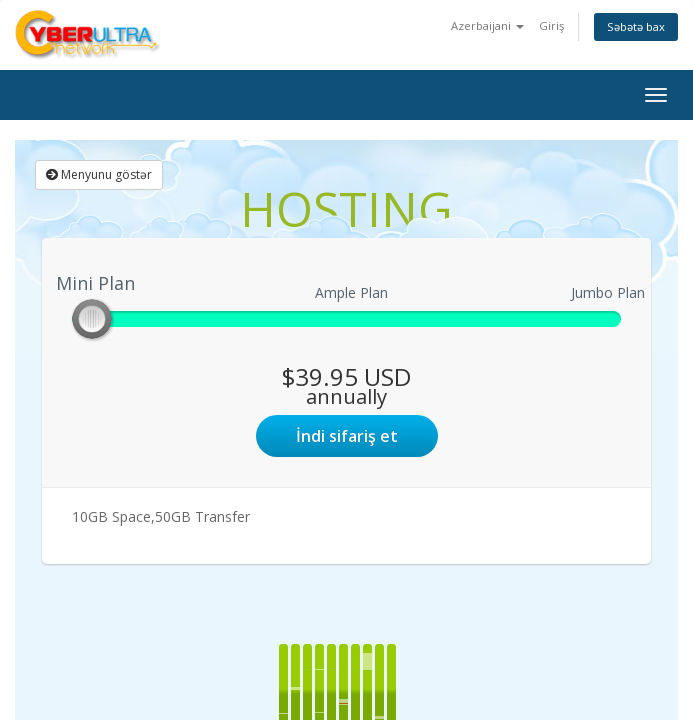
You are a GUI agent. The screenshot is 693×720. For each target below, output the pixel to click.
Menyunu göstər (99, 174)
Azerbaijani (487, 25)
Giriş (551, 25)
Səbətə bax (636, 26)
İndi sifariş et (347, 436)
